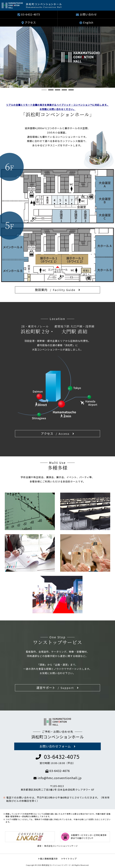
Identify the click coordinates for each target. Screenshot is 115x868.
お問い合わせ (88, 14)
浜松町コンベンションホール (58, 737)
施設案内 (55, 290)
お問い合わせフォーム (55, 746)
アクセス (30, 22)
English (88, 22)
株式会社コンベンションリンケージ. (57, 865)
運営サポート (55, 688)
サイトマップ (70, 859)
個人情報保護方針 (49, 859)
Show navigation (109, 5)
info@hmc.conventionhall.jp (58, 778)
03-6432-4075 (31, 14)
